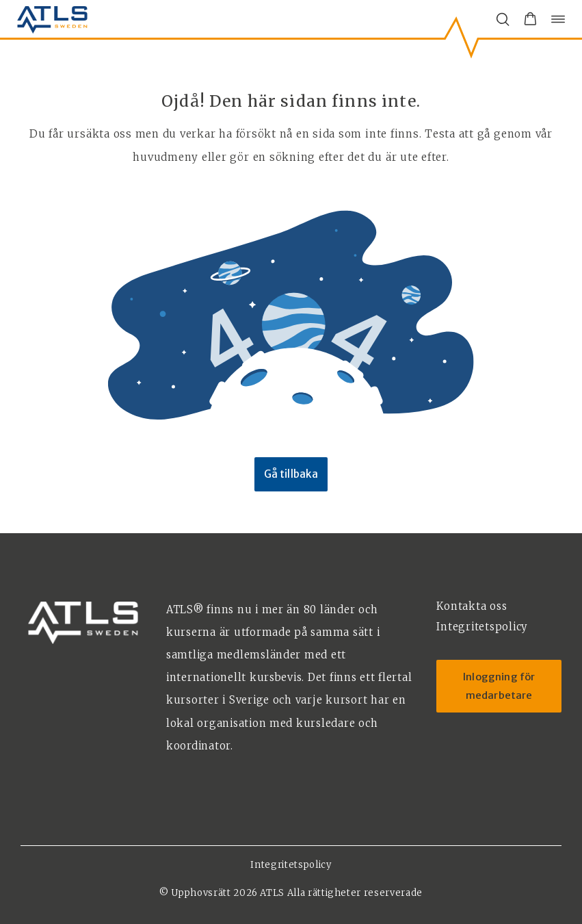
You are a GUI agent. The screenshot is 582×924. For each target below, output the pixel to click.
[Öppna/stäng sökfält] (503, 19)
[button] (530, 19)
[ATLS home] (52, 19)
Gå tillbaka (291, 474)
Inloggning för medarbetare (499, 686)
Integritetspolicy (291, 865)
